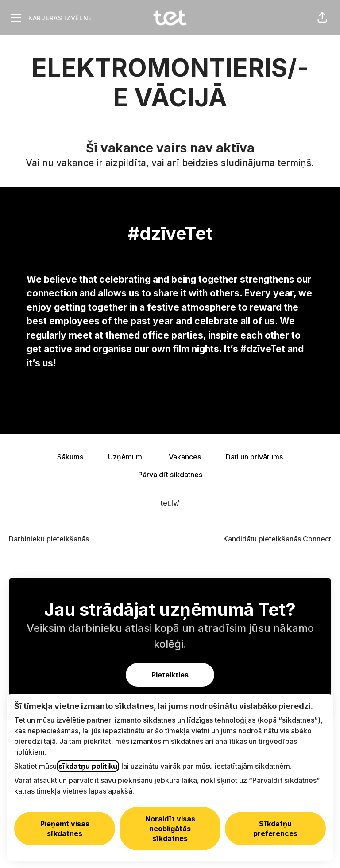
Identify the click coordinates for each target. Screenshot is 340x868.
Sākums (70, 457)
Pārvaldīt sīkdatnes (170, 475)
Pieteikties (170, 675)
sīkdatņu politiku (88, 766)
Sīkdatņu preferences (275, 829)
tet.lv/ (170, 503)
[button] (322, 18)
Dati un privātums (254, 457)
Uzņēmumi (126, 457)
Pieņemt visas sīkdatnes (65, 829)
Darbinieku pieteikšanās (49, 539)
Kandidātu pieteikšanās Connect (277, 539)
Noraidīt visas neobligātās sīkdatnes (170, 829)
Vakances (185, 457)
